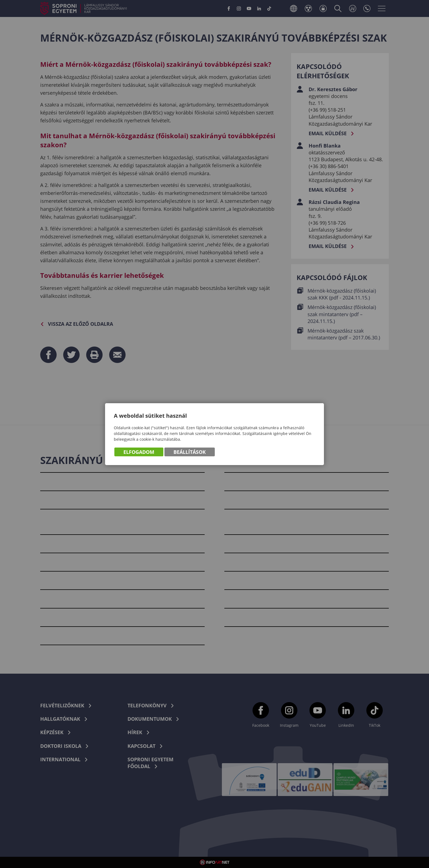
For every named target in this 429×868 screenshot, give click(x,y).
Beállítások (190, 452)
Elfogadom (139, 452)
